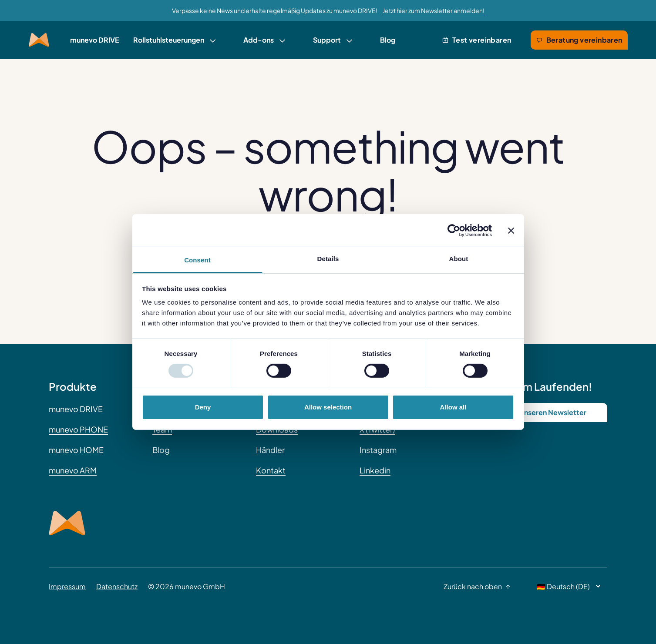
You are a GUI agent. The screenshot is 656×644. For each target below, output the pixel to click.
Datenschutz (117, 586)
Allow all (453, 407)
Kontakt (271, 470)
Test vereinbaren (476, 40)
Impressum (67, 586)
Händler (270, 450)
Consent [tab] (197, 260)
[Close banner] (511, 230)
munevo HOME (76, 450)
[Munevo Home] (39, 40)
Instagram (378, 450)
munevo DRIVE (95, 40)
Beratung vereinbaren (579, 40)
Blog (388, 40)
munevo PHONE (78, 429)
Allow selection (328, 407)
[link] (174, 40)
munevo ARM (73, 470)
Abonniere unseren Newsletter (535, 412)
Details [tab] (328, 259)
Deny (203, 407)
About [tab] (459, 259)
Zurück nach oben (477, 586)
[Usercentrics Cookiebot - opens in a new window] (454, 230)
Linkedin (375, 470)
